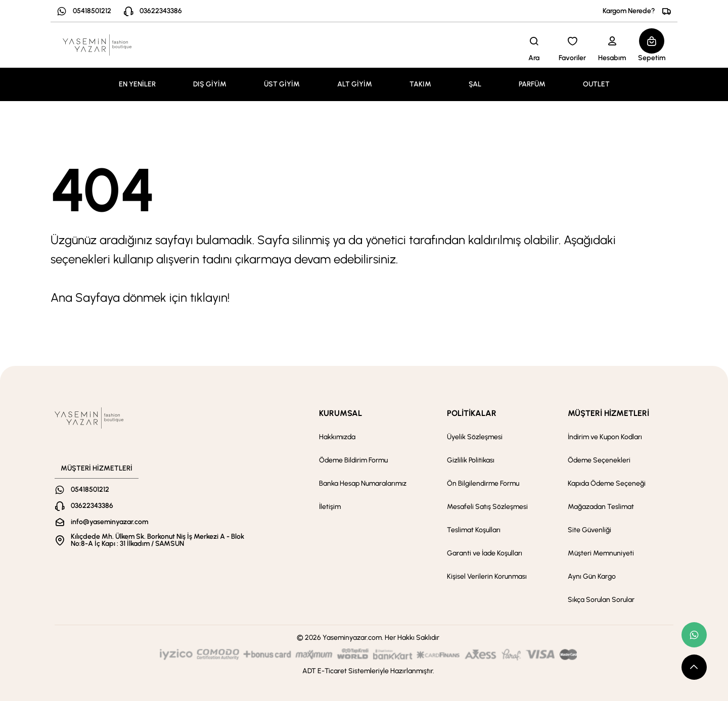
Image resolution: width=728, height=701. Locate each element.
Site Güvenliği (589, 530)
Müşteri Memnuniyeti (601, 553)
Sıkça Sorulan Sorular (601, 600)
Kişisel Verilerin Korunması (487, 576)
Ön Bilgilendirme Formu (483, 483)
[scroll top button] (694, 667)
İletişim (330, 507)
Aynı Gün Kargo (592, 576)
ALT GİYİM (355, 84)
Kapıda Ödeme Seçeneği (607, 483)
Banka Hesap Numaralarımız (363, 483)
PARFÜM (532, 84)
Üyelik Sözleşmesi (475, 437)
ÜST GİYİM (282, 84)
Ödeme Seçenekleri (599, 460)
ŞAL (475, 84)
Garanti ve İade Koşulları (485, 553)
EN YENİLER (137, 84)
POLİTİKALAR (472, 413)
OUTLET (596, 84)
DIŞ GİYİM (210, 84)
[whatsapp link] (694, 635)
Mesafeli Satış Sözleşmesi (487, 507)
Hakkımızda (337, 437)
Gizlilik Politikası (471, 460)
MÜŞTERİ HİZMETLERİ (608, 413)
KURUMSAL (340, 413)
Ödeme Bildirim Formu (353, 460)
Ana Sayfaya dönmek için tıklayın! (140, 297)
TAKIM (420, 84)
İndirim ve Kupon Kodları (605, 437)
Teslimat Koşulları (474, 530)
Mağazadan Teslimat (601, 507)
